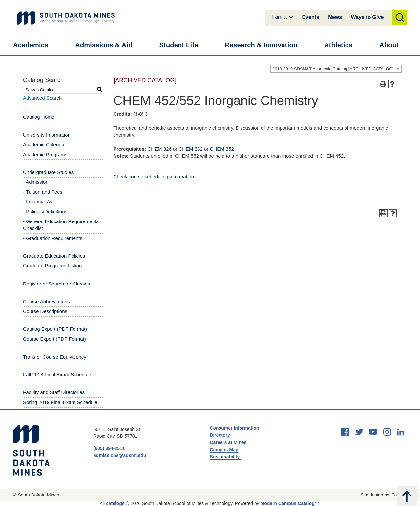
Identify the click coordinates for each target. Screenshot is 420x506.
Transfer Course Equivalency (55, 357)
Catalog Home (39, 117)
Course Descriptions (45, 311)
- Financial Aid (38, 202)
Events (310, 17)
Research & (265, 45)
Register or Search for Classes (56, 284)
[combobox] (336, 69)
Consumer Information (234, 428)
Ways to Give (367, 17)
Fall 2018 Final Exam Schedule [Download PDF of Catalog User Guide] (57, 375)
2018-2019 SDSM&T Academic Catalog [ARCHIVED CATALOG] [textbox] (333, 69)
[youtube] (373, 432)
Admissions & (108, 45)
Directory (220, 435)
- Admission (36, 182)
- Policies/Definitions (45, 211)
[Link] (66, 18)
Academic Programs (45, 154)
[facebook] (345, 432)
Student (183, 45)
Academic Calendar (44, 145)
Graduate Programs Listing (52, 266)
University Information (47, 135)
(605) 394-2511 (109, 448)
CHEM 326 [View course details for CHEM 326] (159, 149)
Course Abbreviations (46, 301)
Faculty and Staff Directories (54, 392)
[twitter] (359, 432)
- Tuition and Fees (43, 192)
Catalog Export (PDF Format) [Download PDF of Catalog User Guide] (55, 329)
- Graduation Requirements (53, 238)
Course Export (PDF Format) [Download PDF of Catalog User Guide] (54, 339)
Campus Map (224, 450)
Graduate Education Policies (54, 256)
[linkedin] (400, 432)
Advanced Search (42, 98)
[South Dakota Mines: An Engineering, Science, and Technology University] (31, 451)
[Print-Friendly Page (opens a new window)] (383, 84)
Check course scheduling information (154, 176)
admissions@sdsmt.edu (120, 455)
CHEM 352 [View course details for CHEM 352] (222, 149)
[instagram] (387, 432)
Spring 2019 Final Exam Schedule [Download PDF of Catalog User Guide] (60, 402)
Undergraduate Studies (48, 172)
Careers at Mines (228, 442)
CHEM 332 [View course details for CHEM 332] (190, 149)
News (335, 17)
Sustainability (225, 457)
